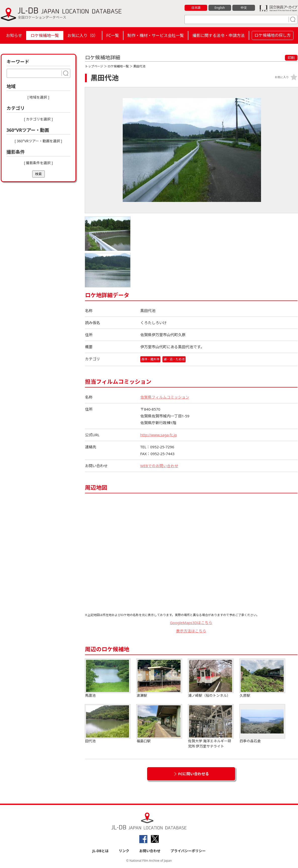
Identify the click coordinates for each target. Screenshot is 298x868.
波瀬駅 (159, 678)
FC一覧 (113, 35)
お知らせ (14, 35)
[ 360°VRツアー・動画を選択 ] (38, 141)
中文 (244, 8)
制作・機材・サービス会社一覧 (156, 35)
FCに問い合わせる (194, 774)
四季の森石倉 (262, 724)
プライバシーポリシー (188, 851)
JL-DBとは (100, 851)
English (220, 8)
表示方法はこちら (191, 631)
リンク (124, 851)
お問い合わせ (150, 851)
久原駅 (262, 678)
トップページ (94, 66)
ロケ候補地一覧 (45, 35)
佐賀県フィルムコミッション (165, 397)
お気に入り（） (83, 35)
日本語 (196, 8)
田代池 (108, 724)
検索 (38, 174)
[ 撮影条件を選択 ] (38, 163)
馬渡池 (108, 678)
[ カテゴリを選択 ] (38, 119)
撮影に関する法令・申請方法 (219, 35)
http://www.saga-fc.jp (159, 435)
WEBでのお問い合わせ (159, 466)
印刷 (291, 58)
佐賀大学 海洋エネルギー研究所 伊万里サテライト (211, 726)
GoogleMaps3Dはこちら (191, 623)
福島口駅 (159, 724)
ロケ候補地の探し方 (273, 35)
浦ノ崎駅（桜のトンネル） (211, 678)
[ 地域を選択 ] (38, 97)
